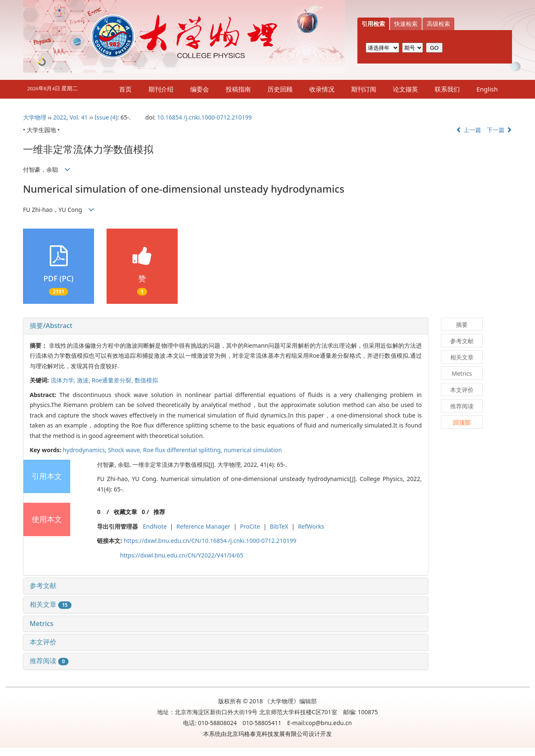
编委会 (200, 89)
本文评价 (43, 642)
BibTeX (279, 526)
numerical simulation (253, 450)
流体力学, (64, 380)
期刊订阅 (364, 89)
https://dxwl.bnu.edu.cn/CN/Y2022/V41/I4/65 (182, 555)
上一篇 (469, 130)
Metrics (42, 624)
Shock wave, (125, 450)
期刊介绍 (161, 89)
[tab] (226, 326)
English (487, 89)
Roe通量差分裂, (113, 380)
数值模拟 (146, 380)
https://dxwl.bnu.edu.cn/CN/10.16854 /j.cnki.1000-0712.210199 (210, 541)
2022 (60, 117)
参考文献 (43, 585)
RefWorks (311, 526)
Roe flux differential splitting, (183, 450)
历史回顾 (280, 89)
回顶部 (462, 422)
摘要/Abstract (51, 326)
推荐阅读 (49, 661)
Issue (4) (106, 117)
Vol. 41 (79, 117)
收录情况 (322, 89)
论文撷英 (405, 89)
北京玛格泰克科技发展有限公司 (267, 734)
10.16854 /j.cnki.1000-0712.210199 (205, 117)
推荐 (159, 512)
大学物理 (35, 117)
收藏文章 (125, 512)
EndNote (155, 526)
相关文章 (51, 604)
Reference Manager (203, 526)
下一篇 (499, 130)
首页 (125, 89)
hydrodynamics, (85, 450)
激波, (84, 380)
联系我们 (447, 89)
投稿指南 (238, 89)
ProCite (250, 526)
